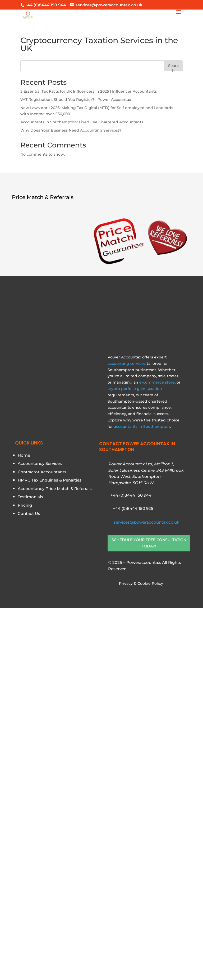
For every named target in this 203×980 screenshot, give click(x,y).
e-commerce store (157, 754)
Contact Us (29, 886)
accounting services (127, 736)
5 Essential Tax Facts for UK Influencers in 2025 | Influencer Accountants (89, 91)
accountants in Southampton (142, 799)
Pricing (25, 877)
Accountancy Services (40, 836)
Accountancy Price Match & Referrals (55, 861)
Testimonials (30, 869)
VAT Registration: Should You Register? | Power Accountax (76, 100)
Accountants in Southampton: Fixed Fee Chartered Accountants (82, 122)
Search (173, 67)
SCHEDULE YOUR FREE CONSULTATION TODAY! (149, 915)
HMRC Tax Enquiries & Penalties (50, 853)
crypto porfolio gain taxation (135, 761)
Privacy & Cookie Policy (141, 956)
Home (24, 827)
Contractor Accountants (42, 844)
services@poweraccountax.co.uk (146, 894)
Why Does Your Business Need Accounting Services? (71, 130)
